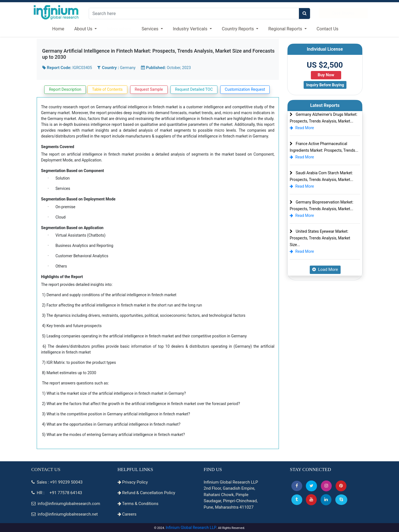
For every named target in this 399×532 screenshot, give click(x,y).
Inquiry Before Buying (325, 85)
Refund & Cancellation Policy (147, 493)
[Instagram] (326, 486)
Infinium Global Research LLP (191, 528)
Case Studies (343, 13)
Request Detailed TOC (194, 89)
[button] (297, 486)
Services (150, 29)
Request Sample (149, 89)
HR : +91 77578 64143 (57, 493)
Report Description (65, 89)
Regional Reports (286, 29)
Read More (302, 128)
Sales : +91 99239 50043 (57, 482)
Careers (127, 514)
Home (58, 29)
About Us (84, 29)
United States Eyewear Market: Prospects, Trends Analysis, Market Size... (320, 238)
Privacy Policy (133, 482)
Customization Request (245, 89)
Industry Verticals (191, 29)
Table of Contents (107, 89)
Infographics (119, 29)
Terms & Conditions (138, 504)
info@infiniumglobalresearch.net (65, 514)
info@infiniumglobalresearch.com (66, 504)
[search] (304, 14)
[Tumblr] (297, 500)
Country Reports (238, 29)
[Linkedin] (326, 500)
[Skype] (341, 500)
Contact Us (328, 29)
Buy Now (326, 75)
